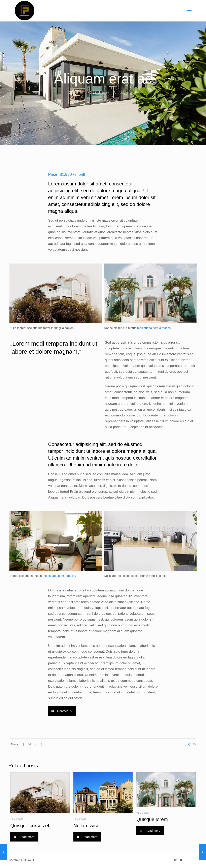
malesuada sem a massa (154, 328)
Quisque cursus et (30, 826)
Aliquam (124, 92)
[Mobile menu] (189, 11)
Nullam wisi (86, 826)
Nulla (135, 92)
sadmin (78, 92)
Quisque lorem (152, 819)
